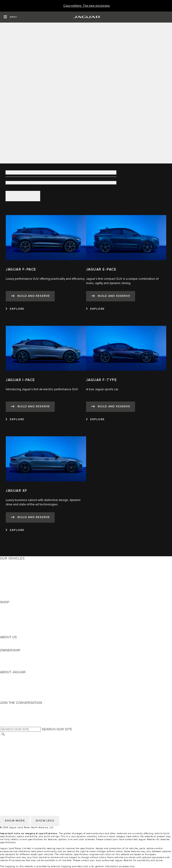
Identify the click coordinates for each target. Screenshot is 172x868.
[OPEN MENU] (10, 17)
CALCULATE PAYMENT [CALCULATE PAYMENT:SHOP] (18, 624)
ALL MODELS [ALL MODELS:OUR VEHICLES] (10, 563)
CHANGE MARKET (14, 739)
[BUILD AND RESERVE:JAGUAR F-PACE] (30, 296)
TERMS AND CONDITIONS (20, 757)
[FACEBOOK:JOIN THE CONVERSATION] (11, 720)
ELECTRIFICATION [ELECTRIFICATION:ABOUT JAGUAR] (15, 685)
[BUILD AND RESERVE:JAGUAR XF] (30, 517)
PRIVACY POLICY (14, 748)
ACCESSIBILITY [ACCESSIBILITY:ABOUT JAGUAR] (12, 698)
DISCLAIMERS (11, 770)
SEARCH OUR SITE (57, 729)
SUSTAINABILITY (13, 646)
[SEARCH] (3, 734)
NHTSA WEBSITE (13, 743)
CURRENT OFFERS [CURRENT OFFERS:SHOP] (15, 606)
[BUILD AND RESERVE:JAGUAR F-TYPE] (111, 407)
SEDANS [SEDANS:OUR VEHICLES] (7, 580)
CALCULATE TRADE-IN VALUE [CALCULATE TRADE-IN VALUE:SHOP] (24, 628)
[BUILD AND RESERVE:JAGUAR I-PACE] (30, 407)
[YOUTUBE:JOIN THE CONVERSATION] (10, 716)
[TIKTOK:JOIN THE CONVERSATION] (8, 711)
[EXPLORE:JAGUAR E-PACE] (95, 309)
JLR (3, 641)
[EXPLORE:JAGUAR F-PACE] (15, 309)
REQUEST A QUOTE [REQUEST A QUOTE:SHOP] (16, 615)
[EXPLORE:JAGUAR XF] (15, 530)
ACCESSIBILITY (12, 761)
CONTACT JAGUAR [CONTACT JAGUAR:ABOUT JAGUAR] (15, 690)
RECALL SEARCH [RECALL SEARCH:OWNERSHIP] (14, 668)
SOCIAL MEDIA (12, 765)
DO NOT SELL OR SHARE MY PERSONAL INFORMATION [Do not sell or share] (44, 752)
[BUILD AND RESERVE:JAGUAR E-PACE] (111, 296)
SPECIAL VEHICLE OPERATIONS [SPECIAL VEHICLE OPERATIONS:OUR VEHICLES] (26, 585)
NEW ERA (8, 598)
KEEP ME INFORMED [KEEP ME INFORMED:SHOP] (17, 620)
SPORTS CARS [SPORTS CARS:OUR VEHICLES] (12, 576)
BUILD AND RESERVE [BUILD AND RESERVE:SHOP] (17, 611)
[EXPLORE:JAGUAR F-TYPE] (95, 419)
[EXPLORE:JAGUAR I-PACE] (15, 419)
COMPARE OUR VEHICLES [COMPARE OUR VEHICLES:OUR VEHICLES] (21, 593)
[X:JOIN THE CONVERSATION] (3, 725)
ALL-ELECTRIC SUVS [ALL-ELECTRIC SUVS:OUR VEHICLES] (17, 571)
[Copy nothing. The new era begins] (87, 6)
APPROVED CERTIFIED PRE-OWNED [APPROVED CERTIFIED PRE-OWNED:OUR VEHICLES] (29, 589)
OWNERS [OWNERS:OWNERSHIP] (7, 655)
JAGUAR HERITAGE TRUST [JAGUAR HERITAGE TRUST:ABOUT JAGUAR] (21, 694)
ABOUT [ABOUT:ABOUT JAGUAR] (6, 676)
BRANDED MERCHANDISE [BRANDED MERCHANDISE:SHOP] (21, 633)
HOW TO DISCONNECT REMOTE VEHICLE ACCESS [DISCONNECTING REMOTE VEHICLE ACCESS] (40, 774)
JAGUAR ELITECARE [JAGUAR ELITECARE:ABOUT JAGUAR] (16, 681)
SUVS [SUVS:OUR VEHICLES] (5, 567)
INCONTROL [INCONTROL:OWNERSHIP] (10, 659)
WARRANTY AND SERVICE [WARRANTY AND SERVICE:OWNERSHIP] (21, 663)
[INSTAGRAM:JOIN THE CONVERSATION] (12, 707)
